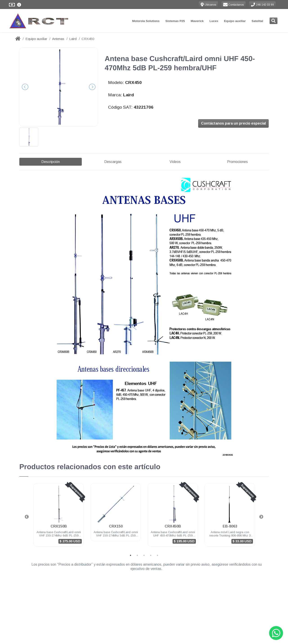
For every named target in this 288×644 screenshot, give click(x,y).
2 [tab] (137, 543)
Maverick (197, 21)
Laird (73, 39)
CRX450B (173, 514)
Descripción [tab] (51, 162)
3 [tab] (144, 543)
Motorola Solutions (146, 21)
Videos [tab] (175, 162)
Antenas (58, 39)
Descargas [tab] (113, 162)
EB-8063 (230, 514)
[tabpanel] (59, 505)
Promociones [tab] (237, 162)
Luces (214, 21)
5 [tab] (157, 543)
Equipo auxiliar (235, 21)
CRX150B (59, 514)
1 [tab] (131, 543)
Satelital (257, 21)
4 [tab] (151, 543)
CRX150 (116, 514)
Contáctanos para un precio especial (233, 124)
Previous (27, 504)
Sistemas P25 (175, 21)
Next (261, 504)
